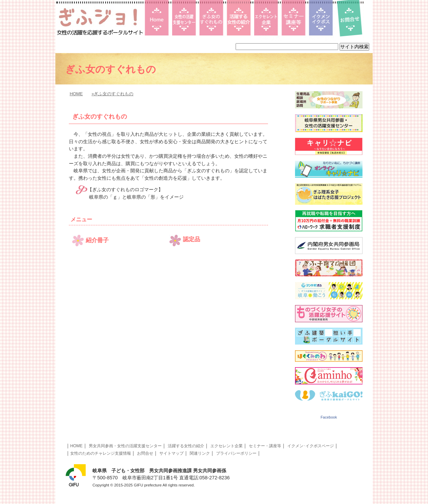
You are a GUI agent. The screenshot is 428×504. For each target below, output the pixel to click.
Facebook (329, 417)
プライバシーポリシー (236, 453)
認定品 (192, 239)
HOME (76, 94)
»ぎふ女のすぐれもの (112, 94)
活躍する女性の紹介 (186, 446)
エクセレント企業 (226, 446)
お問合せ (145, 453)
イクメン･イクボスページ (311, 446)
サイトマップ (171, 453)
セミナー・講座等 (265, 446)
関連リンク (200, 453)
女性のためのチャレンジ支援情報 (101, 453)
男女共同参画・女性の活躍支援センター (125, 446)
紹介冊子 (97, 240)
